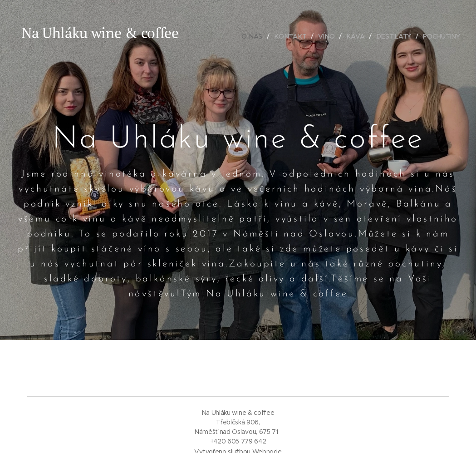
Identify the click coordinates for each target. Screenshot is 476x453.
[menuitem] (254, 36)
